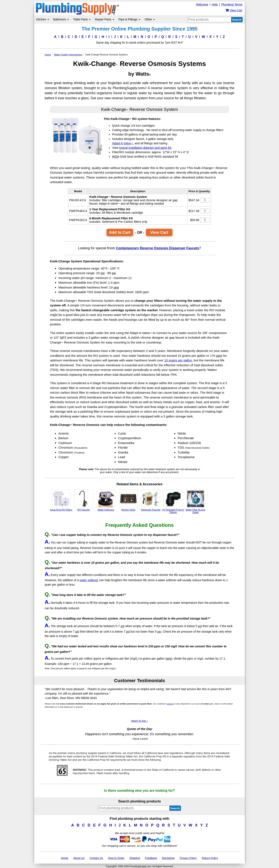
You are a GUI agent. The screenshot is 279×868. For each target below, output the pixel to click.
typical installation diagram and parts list (145, 148)
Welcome (202, 4)
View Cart (159, 232)
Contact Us (96, 858)
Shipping (135, 858)
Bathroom (61, 19)
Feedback (151, 858)
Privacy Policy (188, 858)
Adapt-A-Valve (123, 143)
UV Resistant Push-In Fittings (173, 502)
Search (237, 20)
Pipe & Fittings (129, 19)
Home (65, 858)
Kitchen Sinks (128, 500)
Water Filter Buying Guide (195, 502)
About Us (79, 858)
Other (150, 19)
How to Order (116, 858)
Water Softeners (106, 500)
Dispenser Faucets (151, 500)
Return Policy (210, 858)
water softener (89, 580)
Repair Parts (105, 19)
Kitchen (43, 19)
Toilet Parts (82, 19)
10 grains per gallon (178, 360)
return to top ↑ (139, 721)
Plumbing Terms (232, 4)
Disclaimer (168, 858)
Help (215, 4)
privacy (170, 704)
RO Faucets (83, 500)
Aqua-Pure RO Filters (61, 500)
